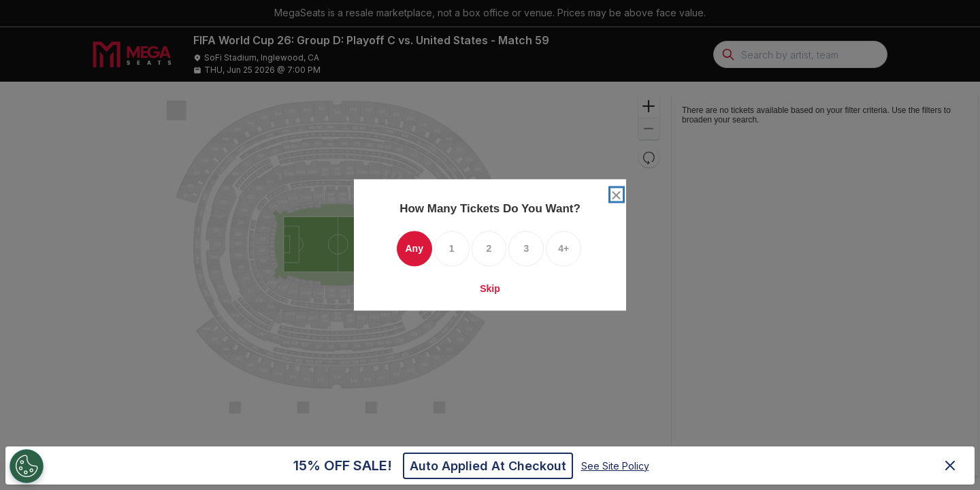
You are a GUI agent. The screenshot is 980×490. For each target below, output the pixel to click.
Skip (490, 289)
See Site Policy (615, 466)
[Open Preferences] (23, 466)
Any (414, 249)
